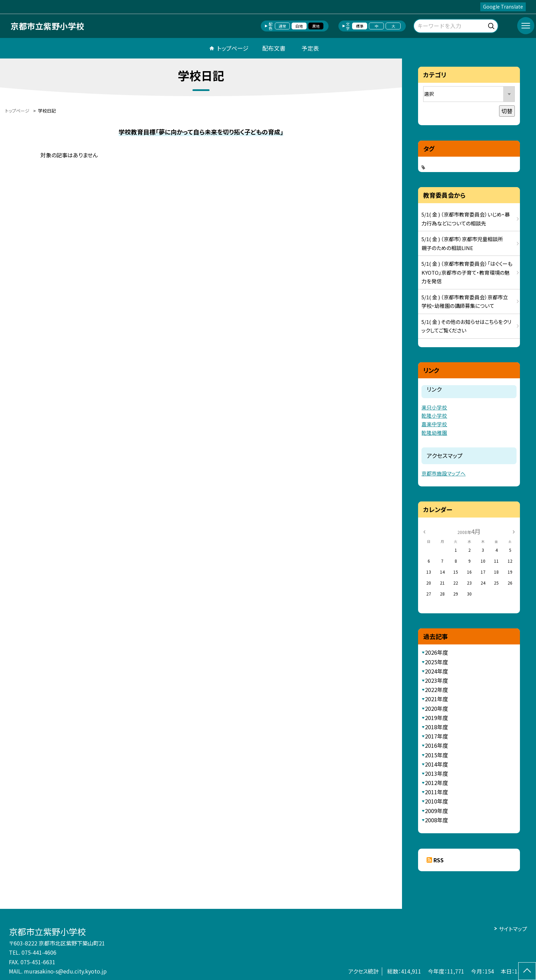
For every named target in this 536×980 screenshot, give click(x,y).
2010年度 (437, 801)
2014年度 (437, 764)
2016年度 (437, 745)
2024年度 (437, 671)
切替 (507, 111)
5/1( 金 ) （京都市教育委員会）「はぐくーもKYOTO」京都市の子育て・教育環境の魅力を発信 (467, 272)
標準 (360, 26)
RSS (439, 860)
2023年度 (437, 680)
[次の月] (514, 531)
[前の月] (424, 531)
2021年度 (437, 699)
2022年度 (437, 690)
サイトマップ (513, 929)
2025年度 (437, 662)
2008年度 (437, 820)
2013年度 (437, 773)
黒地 (316, 26)
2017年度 (437, 736)
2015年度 (437, 755)
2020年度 (437, 708)
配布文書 (274, 48)
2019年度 (437, 718)
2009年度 (437, 811)
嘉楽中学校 (434, 424)
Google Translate (503, 6)
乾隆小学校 (434, 415)
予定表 (310, 48)
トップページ (233, 48)
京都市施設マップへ (444, 473)
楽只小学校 (434, 407)
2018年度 (437, 727)
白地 (299, 26)
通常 (282, 26)
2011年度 (437, 792)
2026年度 (437, 652)
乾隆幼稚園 (434, 433)
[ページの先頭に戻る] (527, 971)
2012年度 (437, 783)
